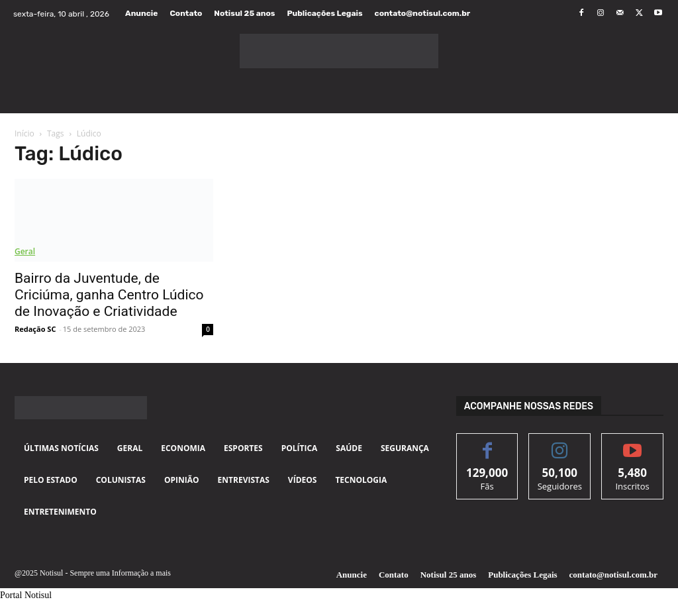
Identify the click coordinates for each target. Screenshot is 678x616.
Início (24, 133)
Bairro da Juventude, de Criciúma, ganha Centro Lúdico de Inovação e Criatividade (109, 295)
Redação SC (35, 329)
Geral (25, 251)
